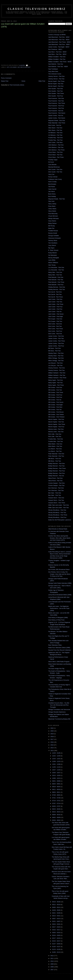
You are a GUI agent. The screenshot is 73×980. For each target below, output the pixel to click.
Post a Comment (6, 78)
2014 (52, 748)
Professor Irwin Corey (55, 179)
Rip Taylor (51, 248)
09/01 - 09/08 (56, 781)
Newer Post (5, 81)
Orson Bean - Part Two (55, 155)
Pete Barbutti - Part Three (56, 282)
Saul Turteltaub (53, 69)
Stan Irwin (51, 201)
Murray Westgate (54, 258)
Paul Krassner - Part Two (56, 101)
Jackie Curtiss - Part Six (56, 116)
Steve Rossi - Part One (55, 478)
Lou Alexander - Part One (56, 267)
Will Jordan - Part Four (55, 395)
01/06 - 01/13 (56, 952)
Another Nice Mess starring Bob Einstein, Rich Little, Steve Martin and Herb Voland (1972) (59, 538)
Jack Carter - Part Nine (55, 142)
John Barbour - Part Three (56, 150)
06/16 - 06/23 (56, 812)
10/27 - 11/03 (56, 770)
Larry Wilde (52, 260)
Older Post (42, 81)
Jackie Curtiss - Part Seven (57, 118)
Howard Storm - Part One (56, 498)
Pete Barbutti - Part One (56, 277)
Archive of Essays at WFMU (57, 35)
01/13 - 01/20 (56, 949)
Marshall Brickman (54, 167)
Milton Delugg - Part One (56, 358)
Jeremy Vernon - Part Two (56, 79)
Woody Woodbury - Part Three (58, 515)
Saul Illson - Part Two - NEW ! (58, 54)
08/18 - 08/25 (56, 787)
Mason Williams (53, 263)
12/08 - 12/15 (56, 761)
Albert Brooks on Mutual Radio (58, 529)
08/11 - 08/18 (56, 789)
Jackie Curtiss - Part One (56, 336)
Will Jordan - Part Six (55, 400)
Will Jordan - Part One (55, 387)
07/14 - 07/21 (56, 801)
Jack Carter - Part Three (56, 304)
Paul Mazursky (53, 214)
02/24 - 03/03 (56, 935)
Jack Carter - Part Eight (56, 316)
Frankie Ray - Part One (56, 138)
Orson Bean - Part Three (56, 157)
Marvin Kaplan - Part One (56, 419)
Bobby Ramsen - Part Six (56, 476)
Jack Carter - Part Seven (56, 314)
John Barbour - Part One (56, 145)
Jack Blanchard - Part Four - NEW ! (59, 44)
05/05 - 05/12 (56, 907)
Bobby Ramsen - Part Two (56, 466)
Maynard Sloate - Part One (57, 120)
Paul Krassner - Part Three (57, 103)
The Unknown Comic (55, 74)
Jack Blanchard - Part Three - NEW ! (60, 42)
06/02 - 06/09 (56, 817)
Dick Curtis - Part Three (56, 329)
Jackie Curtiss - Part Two (56, 338)
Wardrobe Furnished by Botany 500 (59, 719)
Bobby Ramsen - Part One (56, 464)
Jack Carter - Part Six (55, 312)
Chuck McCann (53, 216)
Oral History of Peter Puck (56, 620)
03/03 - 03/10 (56, 933)
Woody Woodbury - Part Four (57, 517)
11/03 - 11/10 (56, 767)
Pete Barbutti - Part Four (56, 285)
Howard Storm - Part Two (56, 500)
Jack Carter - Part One (55, 299)
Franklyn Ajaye (53, 160)
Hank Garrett (52, 189)
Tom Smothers (53, 243)
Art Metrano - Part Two (55, 135)
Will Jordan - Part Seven (56, 402)
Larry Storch (52, 245)
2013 (52, 751)
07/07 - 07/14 (56, 803)
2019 (52, 734)
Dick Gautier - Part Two (56, 91)
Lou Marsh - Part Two (55, 451)
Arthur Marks (52, 209)
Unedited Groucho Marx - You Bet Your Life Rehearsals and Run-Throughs (59, 705)
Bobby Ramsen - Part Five (56, 473)
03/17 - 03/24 (56, 927)
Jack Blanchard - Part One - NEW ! (59, 37)
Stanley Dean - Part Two (56, 356)
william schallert (24, 67)
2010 (52, 961)
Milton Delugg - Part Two (56, 361)
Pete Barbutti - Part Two (56, 280)
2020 (52, 731)
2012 (52, 956)
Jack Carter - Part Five (55, 309)
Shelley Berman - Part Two (57, 289)
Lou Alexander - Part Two (56, 270)
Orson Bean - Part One (55, 152)
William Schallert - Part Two (57, 59)
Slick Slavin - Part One (55, 128)
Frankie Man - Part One (56, 439)
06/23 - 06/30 (56, 809)
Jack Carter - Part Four (55, 307)
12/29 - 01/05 (56, 753)
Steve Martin (52, 211)
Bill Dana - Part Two (54, 351)
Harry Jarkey (52, 204)
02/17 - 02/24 (56, 938)
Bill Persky (52, 226)
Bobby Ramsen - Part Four (57, 471)
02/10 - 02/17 (56, 941)
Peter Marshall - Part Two (56, 456)
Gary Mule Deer (53, 71)
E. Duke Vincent (53, 250)
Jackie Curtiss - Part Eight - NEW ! (59, 47)
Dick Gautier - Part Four (56, 96)
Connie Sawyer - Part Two (56, 485)
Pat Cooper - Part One (55, 319)
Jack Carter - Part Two (55, 302)
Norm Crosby (52, 182)
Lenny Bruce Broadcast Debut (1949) (60, 595)
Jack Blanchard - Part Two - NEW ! (59, 40)
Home (23, 81)
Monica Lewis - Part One (56, 429)
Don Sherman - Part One (56, 488)
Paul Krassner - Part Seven (57, 113)
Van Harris (52, 191)
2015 (52, 745)
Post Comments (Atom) (17, 85)
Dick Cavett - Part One (55, 169)
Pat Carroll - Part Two (55, 294)
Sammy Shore (53, 240)
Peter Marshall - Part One (56, 454)
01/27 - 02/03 (56, 944)
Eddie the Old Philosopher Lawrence (60, 520)
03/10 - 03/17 (56, 930)
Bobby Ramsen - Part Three (57, 468)
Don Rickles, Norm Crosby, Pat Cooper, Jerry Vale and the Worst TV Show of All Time (59, 574)
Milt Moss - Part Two (55, 461)
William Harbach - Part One (57, 373)
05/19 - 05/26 (56, 902)
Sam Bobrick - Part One (56, 64)
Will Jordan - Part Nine (55, 407)
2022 (52, 728)
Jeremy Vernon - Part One (56, 76)
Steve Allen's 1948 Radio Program (59, 662)
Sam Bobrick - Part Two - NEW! (58, 67)
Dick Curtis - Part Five (55, 334)
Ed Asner (51, 162)
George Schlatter (54, 236)
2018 (52, 737)
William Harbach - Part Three (57, 378)
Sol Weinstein (53, 255)
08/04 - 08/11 (56, 792)
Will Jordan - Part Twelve (56, 414)
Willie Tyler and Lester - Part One (59, 505)
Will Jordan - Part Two (55, 390)
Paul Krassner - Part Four (56, 106)
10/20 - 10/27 (56, 773)
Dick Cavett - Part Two (55, 172)
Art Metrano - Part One (55, 133)
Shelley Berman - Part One (57, 287)
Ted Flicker (52, 187)
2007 (52, 970)
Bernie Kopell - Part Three (56, 81)
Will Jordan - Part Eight (55, 405)
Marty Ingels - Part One (56, 380)
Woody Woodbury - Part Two (57, 513)
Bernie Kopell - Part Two (56, 84)
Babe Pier (51, 228)
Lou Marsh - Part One (55, 449)
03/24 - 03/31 (56, 924)
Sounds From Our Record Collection (60, 650)
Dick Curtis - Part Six (55, 125)
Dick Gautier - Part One (56, 89)
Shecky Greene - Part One (57, 368)
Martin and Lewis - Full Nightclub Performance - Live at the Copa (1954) (59, 608)
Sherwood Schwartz (55, 238)
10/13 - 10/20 (56, 775)
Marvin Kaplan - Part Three (57, 424)
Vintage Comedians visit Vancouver (59, 710)
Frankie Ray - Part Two (55, 140)
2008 (52, 967)
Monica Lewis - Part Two (56, 432)
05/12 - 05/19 (56, 905)
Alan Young (52, 265)
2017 (52, 739)
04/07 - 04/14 (56, 919)
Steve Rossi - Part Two (55, 481)
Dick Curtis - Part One (55, 324)
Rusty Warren (53, 253)
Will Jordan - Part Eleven (56, 412)
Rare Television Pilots (55, 645)
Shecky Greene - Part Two (56, 370)
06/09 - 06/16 (56, 815)
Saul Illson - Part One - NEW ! (58, 52)
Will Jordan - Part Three (56, 392)
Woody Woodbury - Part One (57, 510)
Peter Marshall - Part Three (57, 123)
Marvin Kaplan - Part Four (56, 427)
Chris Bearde (52, 165)
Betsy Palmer (52, 223)
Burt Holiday (52, 196)
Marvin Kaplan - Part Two (56, 422)
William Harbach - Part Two (57, 375)
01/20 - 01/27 (56, 947)
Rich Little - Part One (55, 434)
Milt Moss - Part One (55, 459)
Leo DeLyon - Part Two (55, 365)
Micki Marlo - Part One (55, 444)
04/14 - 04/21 (56, 916)
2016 (52, 742)
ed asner (13, 67)
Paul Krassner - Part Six (56, 111)
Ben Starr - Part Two (55, 495)
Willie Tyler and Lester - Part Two (59, 508)
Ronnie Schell (53, 233)
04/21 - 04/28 (56, 913)
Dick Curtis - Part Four (55, 331)
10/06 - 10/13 (56, 778)
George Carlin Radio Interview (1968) (60, 583)
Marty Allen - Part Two (55, 275)
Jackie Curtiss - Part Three (57, 341)
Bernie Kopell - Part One (56, 86)
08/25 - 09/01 (56, 784)
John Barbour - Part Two (56, 147)
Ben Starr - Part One (55, 493)
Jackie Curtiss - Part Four (56, 346)
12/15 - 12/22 (56, 759)
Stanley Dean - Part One (56, 353)
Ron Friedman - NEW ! (55, 49)
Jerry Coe (51, 174)
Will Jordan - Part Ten (55, 410)
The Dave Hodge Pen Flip (56, 669)
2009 (52, 964)
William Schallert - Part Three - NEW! (60, 62)
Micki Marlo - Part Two (55, 446)
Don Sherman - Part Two (56, 490)
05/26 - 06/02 (56, 820)
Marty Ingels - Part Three (56, 385)
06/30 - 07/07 (56, 806)
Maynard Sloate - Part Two (57, 199)
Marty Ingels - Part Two (55, 383)
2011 (52, 958)
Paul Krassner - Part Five (56, 108)
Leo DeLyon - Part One (55, 363)
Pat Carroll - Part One (55, 292)
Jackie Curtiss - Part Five (56, 343)
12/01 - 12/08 (56, 764)
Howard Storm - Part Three (57, 503)
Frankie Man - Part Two (56, 441)
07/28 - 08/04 (56, 795)
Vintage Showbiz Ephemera (57, 712)
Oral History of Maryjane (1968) (58, 618)
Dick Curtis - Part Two (55, 326)
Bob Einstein (52, 184)
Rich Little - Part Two (55, 436)
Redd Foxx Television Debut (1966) (59, 648)
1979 (8, 67)
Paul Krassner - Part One (56, 98)
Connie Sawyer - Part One (56, 483)
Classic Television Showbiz (37, 9)
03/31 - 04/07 (56, 921)
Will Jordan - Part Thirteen (56, 417)
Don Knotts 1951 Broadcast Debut (59, 569)
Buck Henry (52, 194)
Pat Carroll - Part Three (56, 297)
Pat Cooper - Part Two (55, 321)
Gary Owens (52, 221)
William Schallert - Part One (57, 57)
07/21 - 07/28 (56, 798)
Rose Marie (52, 206)
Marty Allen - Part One (55, 272)
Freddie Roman (53, 231)
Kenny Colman (53, 177)
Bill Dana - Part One (55, 348)
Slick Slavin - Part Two (55, 130)
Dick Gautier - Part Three (56, 93)
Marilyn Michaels (54, 218)
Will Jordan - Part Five (55, 397)
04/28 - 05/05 (56, 910)
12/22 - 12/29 (56, 756)
